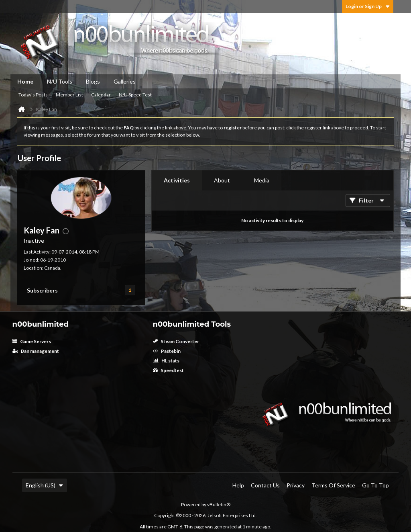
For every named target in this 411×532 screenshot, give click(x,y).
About (222, 180)
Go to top (375, 485)
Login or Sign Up (368, 6)
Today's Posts (33, 95)
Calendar (101, 95)
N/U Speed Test (135, 95)
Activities (177, 180)
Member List (69, 95)
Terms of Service (333, 485)
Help (238, 485)
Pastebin (167, 351)
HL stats (166, 361)
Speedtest (168, 370)
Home (25, 81)
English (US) (45, 485)
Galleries (125, 81)
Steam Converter (176, 341)
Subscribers (42, 290)
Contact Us (265, 485)
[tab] (177, 180)
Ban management (36, 351)
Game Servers (32, 341)
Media (262, 180)
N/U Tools (60, 81)
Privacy (296, 485)
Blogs (93, 81)
